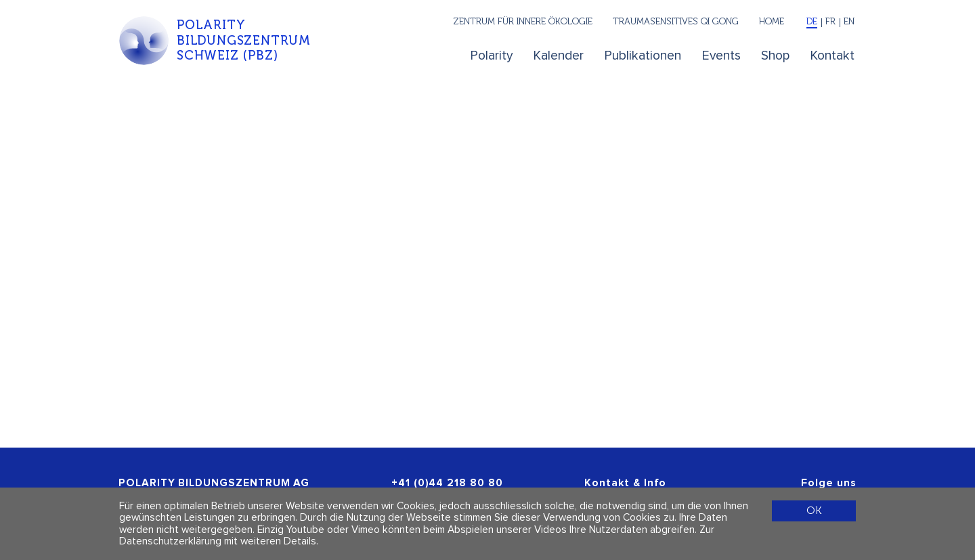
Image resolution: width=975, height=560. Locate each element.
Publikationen (643, 56)
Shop (775, 56)
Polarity (492, 56)
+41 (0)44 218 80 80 (447, 483)
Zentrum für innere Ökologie (523, 21)
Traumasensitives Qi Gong (676, 21)
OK (814, 510)
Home (772, 21)
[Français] (831, 23)
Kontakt (832, 56)
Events (721, 56)
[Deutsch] (812, 23)
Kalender (559, 56)
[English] (848, 23)
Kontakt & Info (625, 483)
